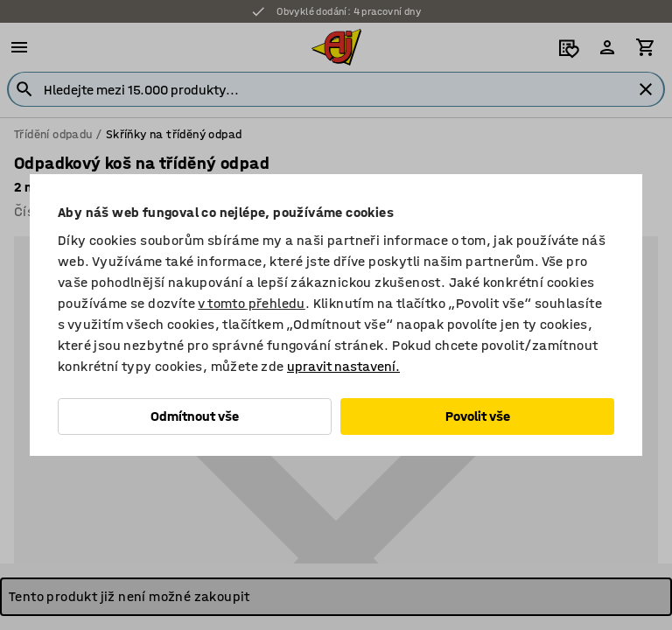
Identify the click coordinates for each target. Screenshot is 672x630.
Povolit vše (478, 416)
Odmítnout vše (195, 416)
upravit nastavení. (343, 366)
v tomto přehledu (251, 303)
